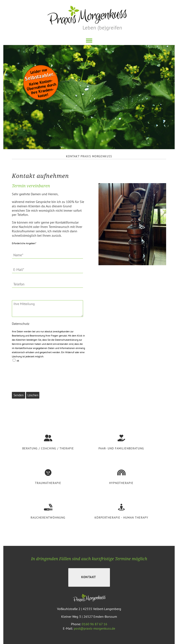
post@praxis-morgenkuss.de (95, 628)
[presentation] (44, 374)
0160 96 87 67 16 (95, 624)
